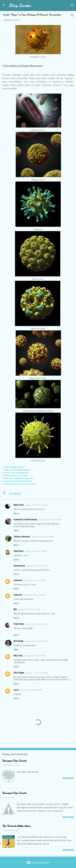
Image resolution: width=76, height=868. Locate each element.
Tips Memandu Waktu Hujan (16, 826)
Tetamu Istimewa (22, 537)
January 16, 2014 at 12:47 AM (50, 520)
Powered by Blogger (38, 863)
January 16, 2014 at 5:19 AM (29, 610)
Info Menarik (15, 494)
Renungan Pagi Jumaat (14, 761)
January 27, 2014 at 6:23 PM (31, 690)
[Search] (72, 6)
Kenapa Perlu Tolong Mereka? (16, 473)
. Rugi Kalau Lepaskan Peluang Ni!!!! (18, 478)
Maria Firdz (19, 505)
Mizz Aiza (18, 656)
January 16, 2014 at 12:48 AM (42, 537)
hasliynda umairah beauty (25, 520)
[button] (72, 15)
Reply (16, 514)
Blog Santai (20, 5)
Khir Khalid (18, 641)
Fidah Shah (19, 624)
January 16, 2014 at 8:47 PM (35, 656)
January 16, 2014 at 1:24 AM (36, 551)
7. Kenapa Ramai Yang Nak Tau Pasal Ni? (20, 484)
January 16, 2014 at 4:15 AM (37, 566)
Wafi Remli (18, 551)
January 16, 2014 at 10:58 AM (36, 641)
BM (15, 609)
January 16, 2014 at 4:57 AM (34, 595)
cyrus (16, 690)
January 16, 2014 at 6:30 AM (36, 624)
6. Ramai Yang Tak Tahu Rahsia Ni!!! (17, 481)
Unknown (18, 580)
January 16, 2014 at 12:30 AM (37, 505)
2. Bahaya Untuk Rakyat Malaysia (16, 470)
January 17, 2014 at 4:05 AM (36, 673)
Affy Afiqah (19, 673)
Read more (68, 778)
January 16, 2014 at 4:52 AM (34, 580)
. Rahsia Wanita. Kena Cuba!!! (16, 475)
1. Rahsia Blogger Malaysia (13, 467)
